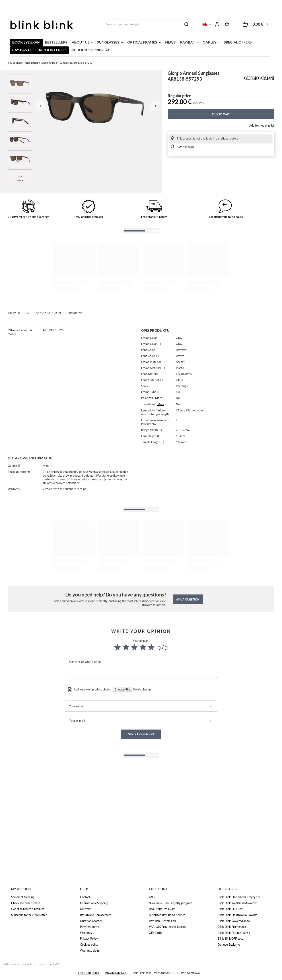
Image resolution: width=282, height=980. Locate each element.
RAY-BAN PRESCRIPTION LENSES (39, 50)
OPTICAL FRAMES (143, 42)
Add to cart (221, 114)
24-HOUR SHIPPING (88, 50)
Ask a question (188, 599)
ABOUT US (81, 42)
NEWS (170, 42)
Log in (217, 24)
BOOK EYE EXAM (26, 42)
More (159, 398)
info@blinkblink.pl (116, 973)
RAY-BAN (188, 42)
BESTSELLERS (56, 42)
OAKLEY (210, 42)
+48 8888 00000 (89, 973)
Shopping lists (227, 24)
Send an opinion (141, 734)
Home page (31, 63)
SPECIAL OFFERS (238, 42)
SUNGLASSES (108, 42)
